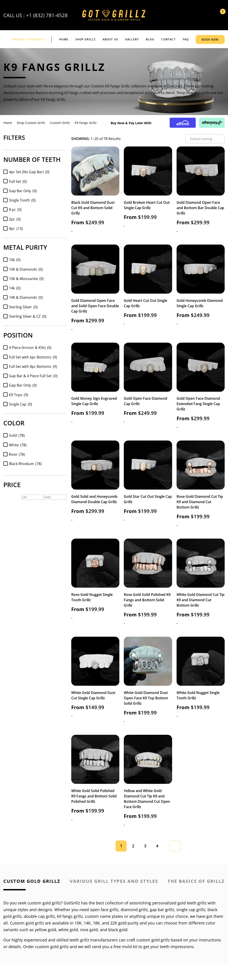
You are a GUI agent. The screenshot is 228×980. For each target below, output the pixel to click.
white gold (68, 930)
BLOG (150, 39)
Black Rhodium (25, 464)
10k (15, 260)
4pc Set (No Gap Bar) (29, 172)
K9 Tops (18, 395)
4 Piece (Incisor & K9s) (30, 348)
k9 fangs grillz (70, 916)
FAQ (186, 39)
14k (15, 288)
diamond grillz (134, 910)
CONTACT (168, 39)
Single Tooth (22, 200)
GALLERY (132, 39)
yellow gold (45, 930)
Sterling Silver (23, 307)
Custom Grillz (60, 123)
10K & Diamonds (26, 269)
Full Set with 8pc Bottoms (33, 366)
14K (87, 923)
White (18, 445)
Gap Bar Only (23, 191)
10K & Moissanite (26, 279)
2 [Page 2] (133, 846)
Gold (17, 435)
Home (64, 39)
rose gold (89, 930)
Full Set (18, 181)
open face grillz (104, 910)
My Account (208, 15)
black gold (118, 930)
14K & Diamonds (26, 297)
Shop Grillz (85, 39)
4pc (16, 229)
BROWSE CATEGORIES (29, 39)
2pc (15, 219)
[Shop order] (205, 139)
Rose (17, 454)
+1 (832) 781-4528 (47, 15)
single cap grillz (191, 910)
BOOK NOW (210, 40)
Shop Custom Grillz (31, 123)
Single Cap (20, 404)
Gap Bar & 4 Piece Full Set (33, 376)
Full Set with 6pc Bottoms (33, 357)
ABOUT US (110, 39)
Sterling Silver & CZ (28, 316)
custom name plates (104, 916)
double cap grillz (39, 916)
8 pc (15, 210)
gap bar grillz (162, 910)
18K (96, 923)
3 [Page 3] (145, 846)
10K (78, 923)
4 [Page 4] (157, 846)
